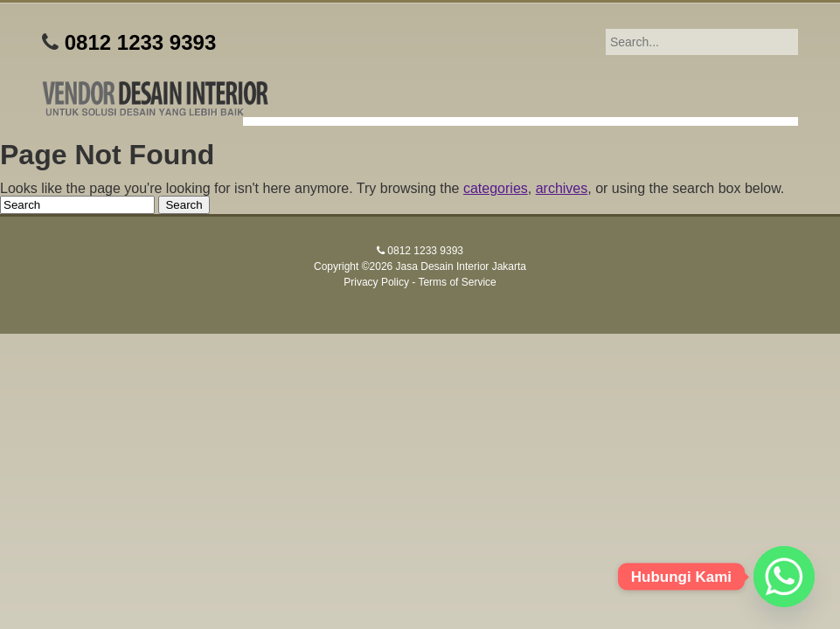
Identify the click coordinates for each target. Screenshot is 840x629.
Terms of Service (457, 282)
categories (496, 188)
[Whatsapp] (784, 577)
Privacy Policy (376, 282)
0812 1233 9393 (141, 42)
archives (562, 188)
